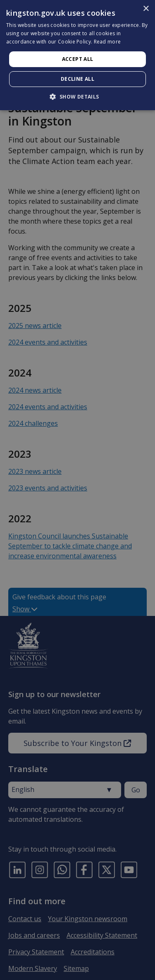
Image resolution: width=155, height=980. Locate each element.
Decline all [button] (77, 79)
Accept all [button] (78, 59)
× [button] (146, 9)
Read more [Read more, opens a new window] (107, 42)
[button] (77, 97)
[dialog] (77, 55)
